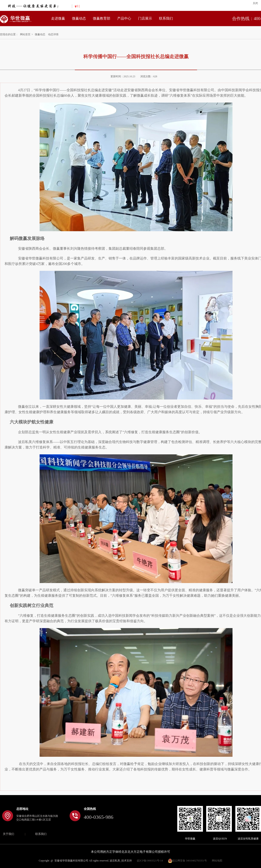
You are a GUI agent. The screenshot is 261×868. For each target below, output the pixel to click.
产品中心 (124, 18)
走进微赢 (58, 18)
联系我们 (166, 18)
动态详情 (53, 34)
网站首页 (25, 34)
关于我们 (8, 834)
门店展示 (145, 18)
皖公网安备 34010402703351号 (187, 861)
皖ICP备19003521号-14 (150, 861)
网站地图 (217, 861)
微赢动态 (79, 18)
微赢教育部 (102, 18)
